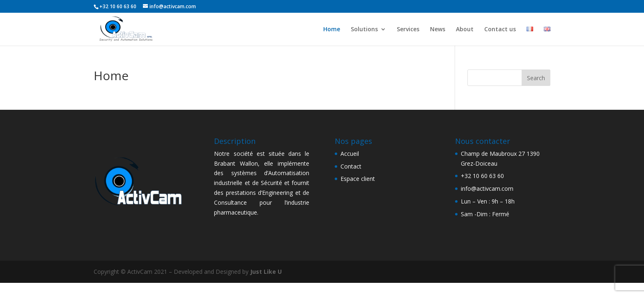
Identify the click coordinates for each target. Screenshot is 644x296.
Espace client (358, 179)
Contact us (500, 30)
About (465, 30)
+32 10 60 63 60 (482, 176)
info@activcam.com (487, 188)
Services (408, 30)
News (438, 30)
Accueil (350, 154)
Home (332, 30)
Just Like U (266, 272)
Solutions (364, 30)
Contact (351, 166)
